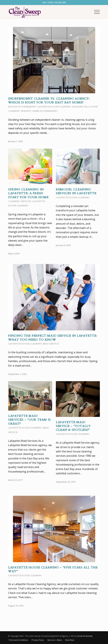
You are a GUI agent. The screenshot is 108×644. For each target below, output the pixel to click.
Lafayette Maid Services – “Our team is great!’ (29, 420)
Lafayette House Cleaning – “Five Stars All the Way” (53, 569)
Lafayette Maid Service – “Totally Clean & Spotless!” (73, 426)
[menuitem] (95, 12)
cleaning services (20, 201)
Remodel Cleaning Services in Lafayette (76, 191)
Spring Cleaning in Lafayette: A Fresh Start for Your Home (28, 193)
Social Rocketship (85, 636)
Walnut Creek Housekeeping (39, 111)
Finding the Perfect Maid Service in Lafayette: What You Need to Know (53, 338)
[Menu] (95, 12)
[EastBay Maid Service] (45, 12)
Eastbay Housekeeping (22, 107)
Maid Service (51, 344)
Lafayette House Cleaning (54, 107)
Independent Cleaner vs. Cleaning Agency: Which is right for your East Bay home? (49, 101)
